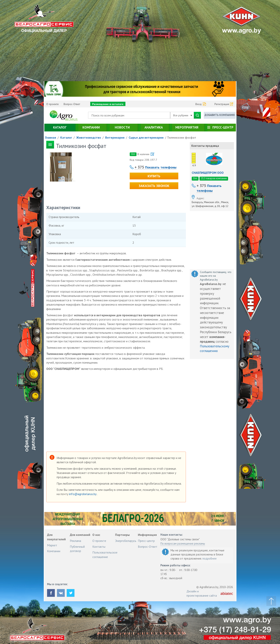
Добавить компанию (220, 115)
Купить (154, 176)
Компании (91, 127)
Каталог (60, 127)
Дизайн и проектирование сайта (202, 593)
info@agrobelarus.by (83, 494)
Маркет (52, 545)
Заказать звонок (154, 186)
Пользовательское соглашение (105, 554)
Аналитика (154, 127)
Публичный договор (77, 549)
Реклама (75, 541)
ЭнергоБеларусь (126, 541)
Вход (199, 104)
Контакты (99, 547)
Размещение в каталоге (108, 104)
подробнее (210, 558)
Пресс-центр (223, 127)
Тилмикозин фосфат (182, 137)
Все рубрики (183, 115)
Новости (122, 127)
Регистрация (222, 104)
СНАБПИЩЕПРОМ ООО (208, 173)
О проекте (52, 104)
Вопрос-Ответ (72, 104)
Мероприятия (187, 127)
